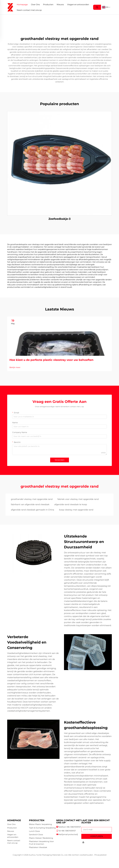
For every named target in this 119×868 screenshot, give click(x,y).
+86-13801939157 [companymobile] (68, 831)
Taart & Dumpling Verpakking (42, 828)
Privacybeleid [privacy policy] (100, 855)
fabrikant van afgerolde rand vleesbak (30, 504)
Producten (48, 4)
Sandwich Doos (36, 835)
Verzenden (60, 460)
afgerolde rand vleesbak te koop (71, 504)
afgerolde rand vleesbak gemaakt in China (33, 510)
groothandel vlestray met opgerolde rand (32, 499)
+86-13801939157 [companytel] (74, 827)
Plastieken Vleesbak (38, 847)
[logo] (10, 7)
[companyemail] (70, 834)
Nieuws (60, 4)
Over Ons (35, 4)
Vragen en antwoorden (78, 4)
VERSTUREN (97, 836)
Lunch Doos (34, 831)
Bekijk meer (15, 367)
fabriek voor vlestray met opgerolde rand (78, 499)
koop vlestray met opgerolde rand (76, 510)
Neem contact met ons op (29, 10)
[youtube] (83, 843)
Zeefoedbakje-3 (59, 219)
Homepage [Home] (22, 4)
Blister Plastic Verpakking (40, 824)
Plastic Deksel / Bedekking (41, 838)
